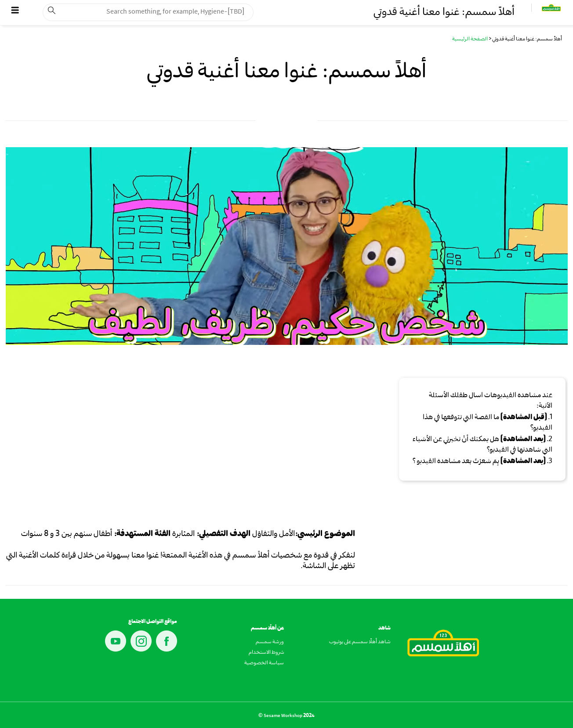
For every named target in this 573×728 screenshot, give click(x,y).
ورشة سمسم (270, 642)
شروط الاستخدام (266, 653)
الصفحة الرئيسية (470, 40)
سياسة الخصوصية (264, 663)
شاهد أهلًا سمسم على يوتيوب (360, 642)
